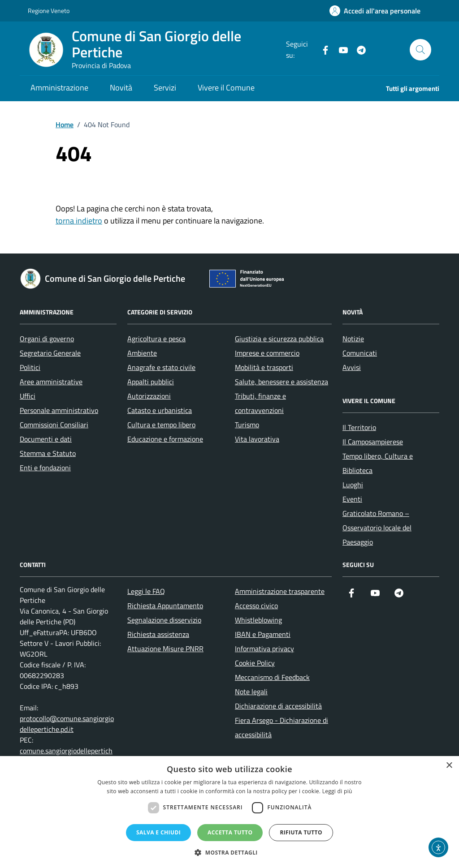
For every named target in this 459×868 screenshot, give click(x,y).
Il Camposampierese (373, 442)
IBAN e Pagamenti (263, 634)
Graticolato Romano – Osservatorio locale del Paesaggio (377, 528)
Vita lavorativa (257, 439)
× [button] (449, 766)
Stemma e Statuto (48, 453)
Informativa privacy (264, 649)
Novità (121, 88)
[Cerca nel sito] (420, 50)
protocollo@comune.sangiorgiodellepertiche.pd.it (67, 724)
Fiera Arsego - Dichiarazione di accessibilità (281, 727)
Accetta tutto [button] (230, 832)
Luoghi (353, 485)
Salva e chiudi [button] (158, 832)
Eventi (352, 499)
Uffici (28, 396)
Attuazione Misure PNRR (165, 649)
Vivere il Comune (226, 88)
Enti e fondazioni (45, 468)
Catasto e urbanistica (160, 410)
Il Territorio (359, 427)
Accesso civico (256, 606)
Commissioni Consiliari (54, 425)
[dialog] (229, 812)
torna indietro (79, 221)
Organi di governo (47, 339)
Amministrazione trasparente (280, 591)
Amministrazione (59, 88)
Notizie (353, 339)
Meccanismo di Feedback (272, 677)
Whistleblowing (258, 620)
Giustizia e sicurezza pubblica (279, 339)
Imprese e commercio (267, 353)
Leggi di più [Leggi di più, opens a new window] (337, 791)
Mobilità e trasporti (264, 367)
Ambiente (142, 353)
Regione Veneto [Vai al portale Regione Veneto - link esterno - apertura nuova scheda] (49, 11)
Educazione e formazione (165, 439)
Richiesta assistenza (158, 634)
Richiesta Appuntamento (165, 606)
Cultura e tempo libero (161, 425)
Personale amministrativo (59, 410)
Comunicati (360, 353)
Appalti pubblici (151, 382)
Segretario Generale (50, 353)
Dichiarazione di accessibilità (278, 706)
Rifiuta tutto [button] (301, 832)
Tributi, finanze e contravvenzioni (260, 403)
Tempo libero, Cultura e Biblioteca (378, 463)
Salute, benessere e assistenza (281, 382)
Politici (30, 367)
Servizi (165, 88)
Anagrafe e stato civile (161, 367)
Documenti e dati (46, 439)
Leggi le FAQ (146, 591)
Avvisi (352, 367)
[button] (229, 853)
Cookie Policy (255, 663)
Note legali (251, 692)
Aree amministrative (51, 382)
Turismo (247, 425)
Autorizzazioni (149, 396)
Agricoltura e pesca (156, 339)
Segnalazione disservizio (164, 620)
